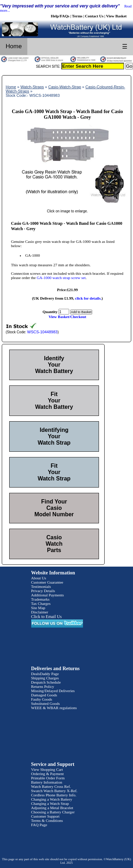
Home (14, 46)
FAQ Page (39, 825)
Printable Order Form (48, 778)
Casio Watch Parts (54, 544)
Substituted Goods (46, 703)
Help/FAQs (60, 16)
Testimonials (41, 586)
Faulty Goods (42, 699)
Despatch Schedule (46, 682)
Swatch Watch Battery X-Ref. (54, 791)
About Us (39, 578)
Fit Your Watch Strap (54, 472)
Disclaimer (40, 612)
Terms (77, 16)
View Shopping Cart (47, 769)
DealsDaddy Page (45, 674)
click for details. (88, 298)
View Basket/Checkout (67, 317)
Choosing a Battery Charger (53, 812)
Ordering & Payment (48, 774)
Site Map (38, 608)
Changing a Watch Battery (52, 799)
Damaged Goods (44, 695)
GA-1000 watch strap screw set (61, 278)
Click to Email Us (46, 617)
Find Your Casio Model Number (54, 508)
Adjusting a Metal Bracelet (52, 808)
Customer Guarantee (47, 582)
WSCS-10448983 (43, 332)
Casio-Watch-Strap (65, 87)
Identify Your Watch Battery (54, 365)
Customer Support (45, 816)
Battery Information (47, 782)
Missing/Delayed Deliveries (53, 691)
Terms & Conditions (47, 820)
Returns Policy (43, 686)
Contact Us (94, 16)
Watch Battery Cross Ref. (51, 786)
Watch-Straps (32, 87)
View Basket (116, 16)
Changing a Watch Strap (50, 803)
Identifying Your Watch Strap (54, 436)
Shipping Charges (45, 678)
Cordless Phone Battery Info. (54, 795)
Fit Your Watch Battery (54, 400)
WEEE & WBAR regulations (54, 708)
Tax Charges (41, 603)
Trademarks (40, 599)
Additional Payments (48, 595)
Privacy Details (43, 591)
